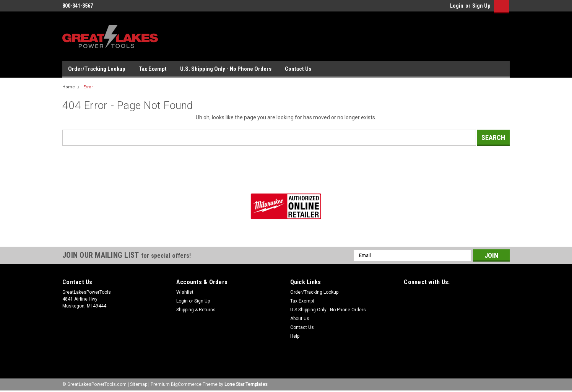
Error (88, 87)
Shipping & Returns (196, 310)
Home (69, 87)
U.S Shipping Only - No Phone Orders (328, 310)
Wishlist (185, 292)
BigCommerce (186, 384)
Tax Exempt (153, 69)
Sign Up (481, 6)
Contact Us (298, 69)
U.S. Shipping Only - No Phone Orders (226, 69)
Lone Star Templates (246, 384)
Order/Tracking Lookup (97, 69)
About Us (300, 319)
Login (457, 6)
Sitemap (139, 384)
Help (295, 336)
